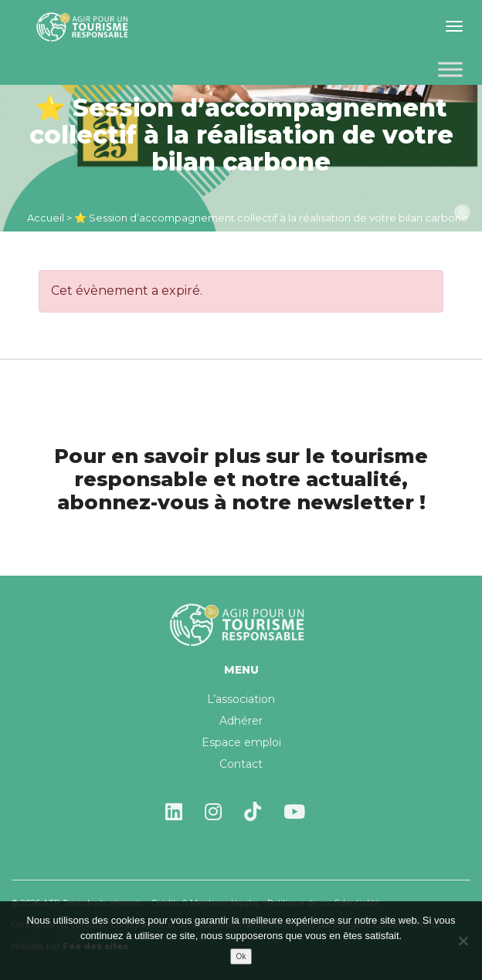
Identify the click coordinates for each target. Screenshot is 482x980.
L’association (241, 699)
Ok (241, 956)
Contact (241, 764)
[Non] (463, 941)
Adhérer (241, 721)
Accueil (46, 218)
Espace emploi (241, 742)
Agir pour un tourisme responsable (85, 27)
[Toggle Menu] (450, 69)
